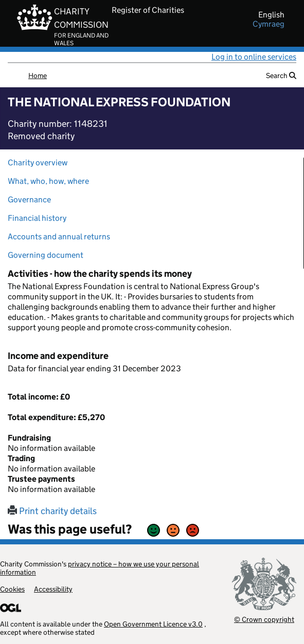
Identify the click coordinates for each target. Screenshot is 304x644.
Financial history (37, 218)
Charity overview (38, 163)
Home (38, 75)
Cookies (12, 589)
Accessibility (53, 589)
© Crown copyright (264, 619)
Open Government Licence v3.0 (153, 624)
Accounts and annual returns (59, 236)
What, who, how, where (48, 181)
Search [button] (281, 75)
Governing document (46, 255)
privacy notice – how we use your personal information (100, 568)
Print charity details (52, 511)
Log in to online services (254, 57)
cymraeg (269, 24)
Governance (29, 200)
